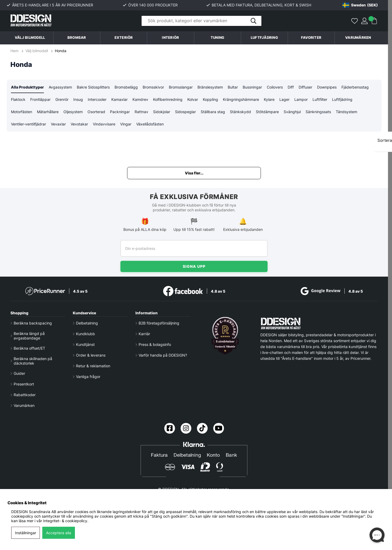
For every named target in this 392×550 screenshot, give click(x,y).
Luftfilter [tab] (320, 100)
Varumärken (358, 38)
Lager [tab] (284, 100)
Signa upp (194, 266)
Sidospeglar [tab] (185, 112)
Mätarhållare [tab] (48, 112)
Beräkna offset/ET (29, 348)
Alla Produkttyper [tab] (27, 87)
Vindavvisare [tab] (104, 125)
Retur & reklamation (93, 366)
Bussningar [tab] (252, 87)
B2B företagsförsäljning (159, 323)
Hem (15, 51)
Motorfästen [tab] (22, 112)
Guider (19, 373)
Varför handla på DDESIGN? (163, 355)
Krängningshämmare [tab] (241, 100)
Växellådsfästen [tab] (150, 125)
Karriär (144, 334)
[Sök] (201, 21)
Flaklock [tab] (18, 100)
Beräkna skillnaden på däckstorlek (33, 361)
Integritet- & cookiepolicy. (66, 521)
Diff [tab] (291, 87)
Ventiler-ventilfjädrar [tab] (28, 125)
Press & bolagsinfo (155, 344)
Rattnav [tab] (141, 112)
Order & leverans (91, 355)
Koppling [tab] (210, 100)
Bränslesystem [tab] (210, 87)
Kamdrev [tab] (140, 100)
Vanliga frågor (88, 377)
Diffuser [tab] (305, 87)
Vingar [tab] (126, 125)
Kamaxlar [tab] (119, 100)
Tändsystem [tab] (347, 112)
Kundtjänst (85, 344)
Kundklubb (85, 334)
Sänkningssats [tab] (318, 112)
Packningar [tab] (120, 112)
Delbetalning (87, 323)
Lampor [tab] (301, 100)
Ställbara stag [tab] (213, 112)
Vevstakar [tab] (79, 125)
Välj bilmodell (30, 38)
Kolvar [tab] (193, 100)
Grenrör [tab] (62, 100)
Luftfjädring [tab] (342, 100)
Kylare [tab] (269, 100)
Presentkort (24, 384)
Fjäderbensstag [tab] (355, 87)
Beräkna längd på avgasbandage (29, 336)
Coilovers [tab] (275, 87)
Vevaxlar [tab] (58, 125)
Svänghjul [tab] (292, 112)
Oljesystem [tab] (73, 112)
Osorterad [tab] (96, 112)
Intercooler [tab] (97, 100)
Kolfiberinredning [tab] (168, 100)
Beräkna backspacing (33, 323)
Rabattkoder (25, 395)
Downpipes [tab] (327, 87)
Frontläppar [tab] (40, 100)
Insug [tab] (78, 100)
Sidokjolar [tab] (162, 112)
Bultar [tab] (233, 87)
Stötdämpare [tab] (267, 112)
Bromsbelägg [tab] (126, 87)
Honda (61, 51)
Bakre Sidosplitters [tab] (93, 87)
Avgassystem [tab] (60, 87)
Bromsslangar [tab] (181, 87)
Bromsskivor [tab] (153, 87)
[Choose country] (360, 5)
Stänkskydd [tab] (240, 112)
